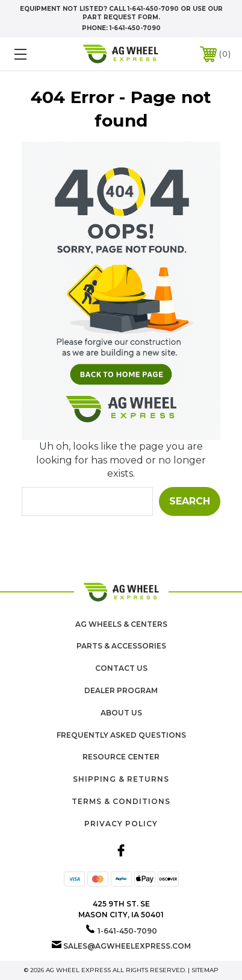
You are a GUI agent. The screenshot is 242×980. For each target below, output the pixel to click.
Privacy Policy (121, 824)
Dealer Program (121, 690)
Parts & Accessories (121, 646)
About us (121, 713)
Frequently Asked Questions (121, 735)
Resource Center (121, 757)
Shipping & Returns (121, 779)
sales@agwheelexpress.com (127, 946)
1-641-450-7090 (135, 28)
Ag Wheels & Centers (121, 624)
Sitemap (205, 970)
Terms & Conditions (121, 801)
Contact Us (121, 668)
